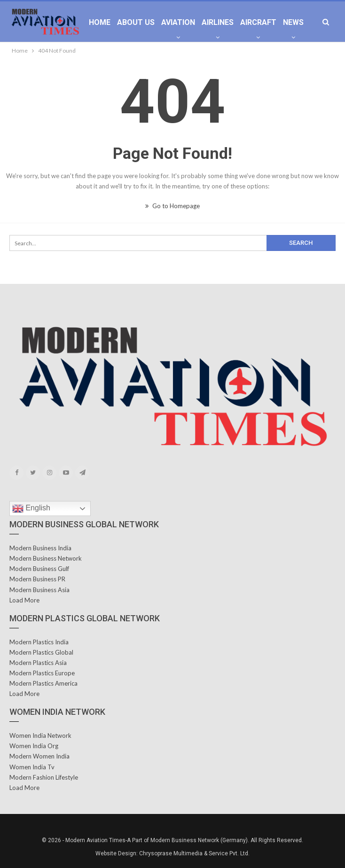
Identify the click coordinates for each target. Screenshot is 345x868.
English (31, 508)
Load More (24, 600)
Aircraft (258, 22)
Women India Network (40, 735)
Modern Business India (40, 548)
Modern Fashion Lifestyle (44, 777)
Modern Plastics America (43, 683)
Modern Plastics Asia (38, 663)
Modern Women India (39, 756)
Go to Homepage (172, 206)
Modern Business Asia (39, 590)
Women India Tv (32, 767)
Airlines (218, 22)
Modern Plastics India (39, 642)
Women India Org (34, 746)
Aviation (178, 22)
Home (100, 22)
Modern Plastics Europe (42, 673)
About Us (136, 22)
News (293, 22)
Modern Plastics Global (41, 652)
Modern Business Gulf (39, 569)
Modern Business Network (46, 558)
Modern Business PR (37, 579)
